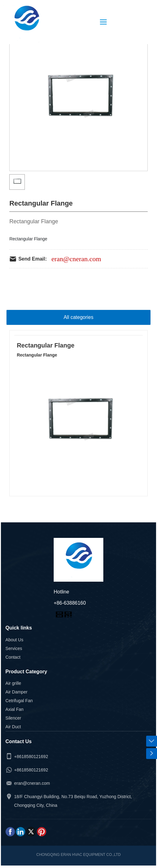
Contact (13, 657)
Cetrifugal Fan (19, 701)
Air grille (13, 683)
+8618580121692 (31, 757)
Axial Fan (15, 709)
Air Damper (17, 692)
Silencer (13, 718)
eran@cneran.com (76, 259)
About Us (15, 640)
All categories (78, 317)
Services (14, 648)
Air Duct (13, 727)
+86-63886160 (70, 603)
